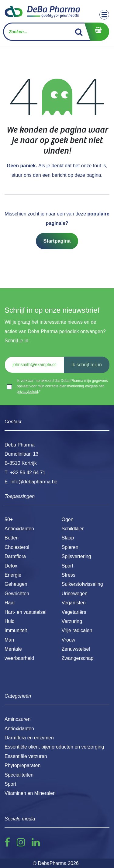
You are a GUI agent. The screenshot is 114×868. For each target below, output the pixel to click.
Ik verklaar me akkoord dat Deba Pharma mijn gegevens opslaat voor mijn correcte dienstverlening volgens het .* (62, 386)
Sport (67, 566)
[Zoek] (79, 32)
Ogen (68, 519)
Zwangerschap (78, 658)
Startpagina (57, 241)
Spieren (70, 547)
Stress (69, 575)
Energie (13, 575)
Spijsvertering (76, 556)
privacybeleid (27, 392)
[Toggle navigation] (104, 15)
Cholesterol (17, 547)
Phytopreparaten (22, 765)
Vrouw (69, 640)
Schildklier (73, 529)
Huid (10, 621)
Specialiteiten (19, 775)
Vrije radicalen (77, 630)
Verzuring (72, 621)
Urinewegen (75, 594)
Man (9, 640)
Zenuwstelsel (76, 649)
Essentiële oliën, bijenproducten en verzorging (54, 747)
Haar (10, 603)
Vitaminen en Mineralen (30, 793)
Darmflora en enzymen (29, 738)
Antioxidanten (19, 529)
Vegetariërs (74, 612)
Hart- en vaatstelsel (26, 612)
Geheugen (16, 584)
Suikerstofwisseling (82, 584)
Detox (11, 566)
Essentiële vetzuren (26, 756)
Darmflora (15, 556)
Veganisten (74, 603)
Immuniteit (16, 630)
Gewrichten (17, 594)
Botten (12, 538)
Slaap (68, 538)
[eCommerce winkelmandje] (97, 32)
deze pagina (88, 175)
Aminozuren (17, 719)
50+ (9, 519)
